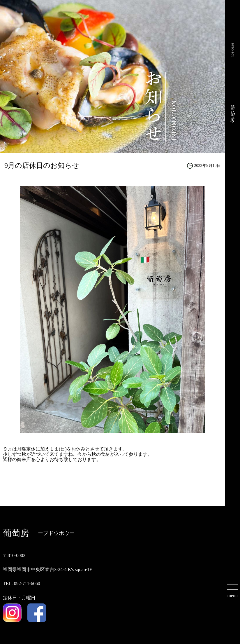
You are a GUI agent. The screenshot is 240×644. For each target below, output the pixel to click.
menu (232, 595)
